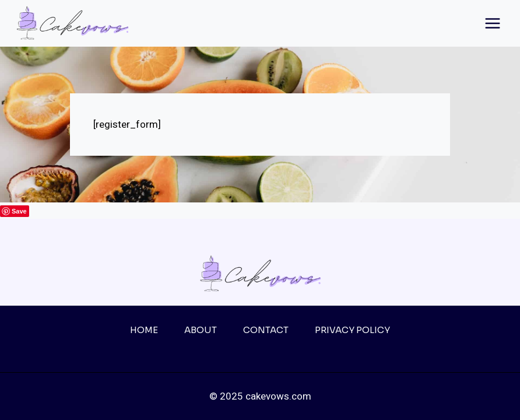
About (201, 330)
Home (144, 330)
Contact (266, 330)
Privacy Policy (352, 330)
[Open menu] (492, 23)
